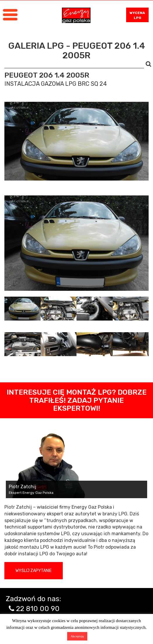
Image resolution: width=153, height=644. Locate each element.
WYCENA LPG (137, 15)
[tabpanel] (76, 243)
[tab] (22, 309)
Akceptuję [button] (77, 636)
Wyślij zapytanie (34, 571)
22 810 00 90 (38, 609)
